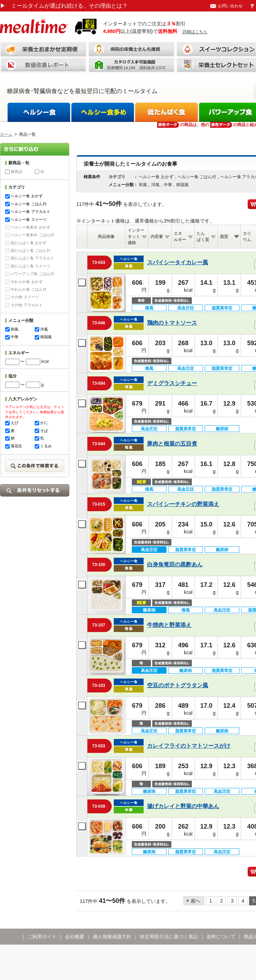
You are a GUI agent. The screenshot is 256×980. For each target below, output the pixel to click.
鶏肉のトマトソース (172, 323)
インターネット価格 (136, 236)
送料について (221, 937)
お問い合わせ (230, 6)
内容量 (157, 236)
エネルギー (180, 236)
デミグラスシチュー (172, 383)
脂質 (224, 236)
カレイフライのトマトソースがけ (189, 746)
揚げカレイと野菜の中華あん (183, 806)
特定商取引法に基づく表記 (169, 937)
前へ (196, 901)
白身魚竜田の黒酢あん (175, 564)
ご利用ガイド (42, 937)
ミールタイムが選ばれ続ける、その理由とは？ (64, 6)
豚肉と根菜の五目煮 (172, 444)
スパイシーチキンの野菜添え (183, 504)
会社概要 (75, 937)
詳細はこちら (195, 32)
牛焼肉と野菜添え (169, 625)
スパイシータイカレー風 (178, 262)
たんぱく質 (203, 236)
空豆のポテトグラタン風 (178, 685)
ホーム (6, 134)
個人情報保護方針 (112, 937)
